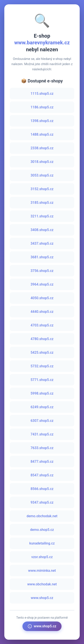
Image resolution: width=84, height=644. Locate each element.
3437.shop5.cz (42, 243)
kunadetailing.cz (42, 543)
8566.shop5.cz (42, 489)
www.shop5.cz (42, 598)
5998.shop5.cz (42, 393)
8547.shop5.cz (42, 475)
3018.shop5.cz (42, 162)
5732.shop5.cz (42, 366)
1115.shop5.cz (42, 94)
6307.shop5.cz (42, 421)
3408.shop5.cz (42, 230)
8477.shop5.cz (42, 462)
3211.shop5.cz (42, 216)
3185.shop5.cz (42, 203)
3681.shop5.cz (42, 257)
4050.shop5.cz (42, 298)
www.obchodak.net (42, 584)
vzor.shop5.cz (42, 557)
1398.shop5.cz (42, 121)
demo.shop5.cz (42, 530)
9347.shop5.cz (42, 502)
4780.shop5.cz (42, 339)
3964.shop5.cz (42, 284)
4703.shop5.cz (42, 325)
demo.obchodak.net (42, 516)
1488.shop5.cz (42, 134)
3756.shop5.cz (42, 271)
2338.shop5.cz (42, 148)
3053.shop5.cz (42, 175)
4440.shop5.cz (42, 312)
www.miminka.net (42, 571)
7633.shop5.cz (42, 448)
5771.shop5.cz (42, 380)
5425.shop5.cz (42, 353)
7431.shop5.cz (42, 434)
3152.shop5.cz (42, 189)
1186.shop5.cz (42, 107)
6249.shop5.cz (42, 407)
